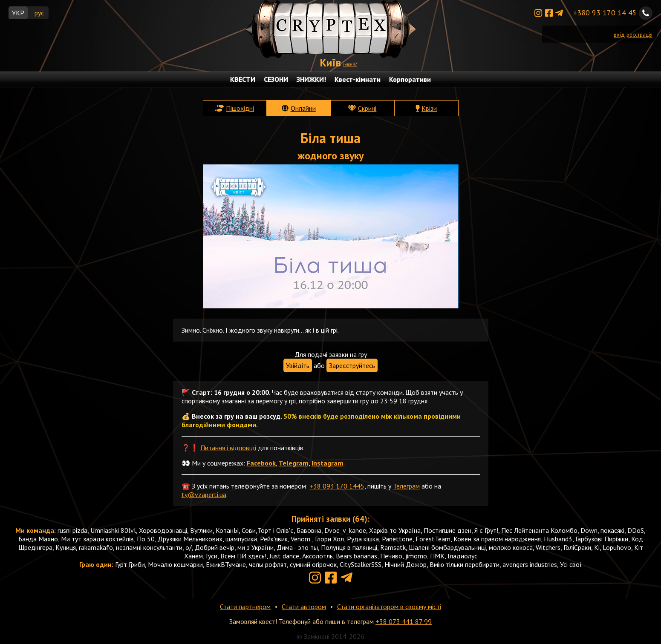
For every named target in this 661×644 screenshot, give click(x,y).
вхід (619, 35)
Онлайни (303, 108)
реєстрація (639, 35)
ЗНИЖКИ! (311, 79)
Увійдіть (298, 365)
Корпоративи (410, 79)
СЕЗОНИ (276, 79)
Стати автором (304, 607)
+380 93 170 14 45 (605, 13)
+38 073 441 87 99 (404, 621)
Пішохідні (240, 108)
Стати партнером (245, 607)
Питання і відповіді (228, 448)
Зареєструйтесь (352, 365)
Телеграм (406, 486)
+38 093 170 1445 (337, 486)
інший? (350, 64)
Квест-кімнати (358, 79)
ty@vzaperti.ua (204, 494)
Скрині (367, 108)
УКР (18, 13)
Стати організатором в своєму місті (389, 607)
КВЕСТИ (243, 79)
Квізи (429, 108)
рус (39, 13)
